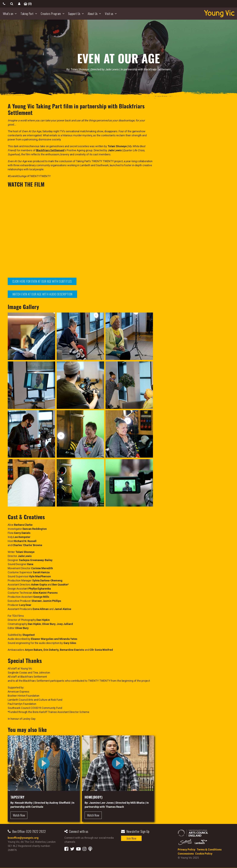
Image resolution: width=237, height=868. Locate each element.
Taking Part (27, 14)
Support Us (74, 14)
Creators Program (51, 14)
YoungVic (219, 14)
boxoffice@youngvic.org (23, 838)
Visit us (109, 14)
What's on (8, 14)
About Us (93, 14)
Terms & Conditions (209, 850)
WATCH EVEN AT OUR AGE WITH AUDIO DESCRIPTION (42, 294)
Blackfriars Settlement (50, 150)
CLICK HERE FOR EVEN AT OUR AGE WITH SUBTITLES (42, 281)
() (27, 4)
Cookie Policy (204, 854)
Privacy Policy (187, 850)
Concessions (186, 854)
